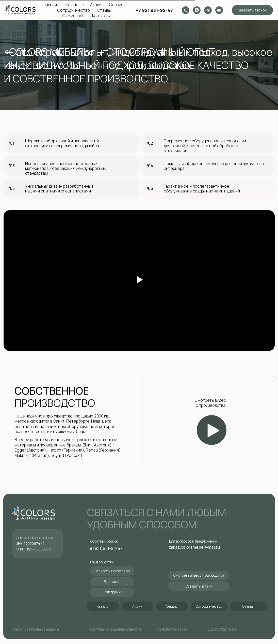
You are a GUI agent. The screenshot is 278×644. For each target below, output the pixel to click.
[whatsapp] (197, 10)
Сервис (116, 5)
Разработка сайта (172, 629)
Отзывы (104, 10)
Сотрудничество (74, 10)
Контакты (101, 16)
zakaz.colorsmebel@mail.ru (194, 547)
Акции (96, 5)
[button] (252, 10)
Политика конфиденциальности (114, 629)
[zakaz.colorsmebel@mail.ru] (219, 10)
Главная (49, 5)
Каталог (73, 5)
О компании (73, 16)
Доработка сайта (222, 629)
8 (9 (94, 548)
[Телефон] (186, 10)
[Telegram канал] (208, 10)
